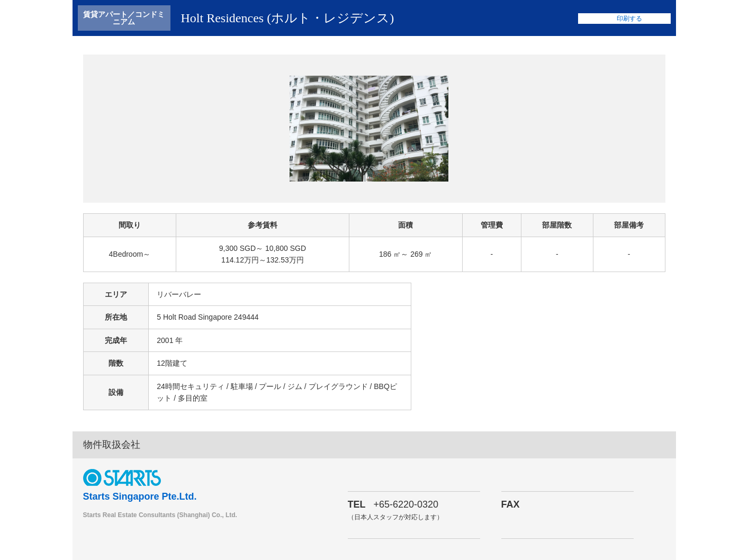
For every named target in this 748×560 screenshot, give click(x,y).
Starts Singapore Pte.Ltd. (140, 496)
